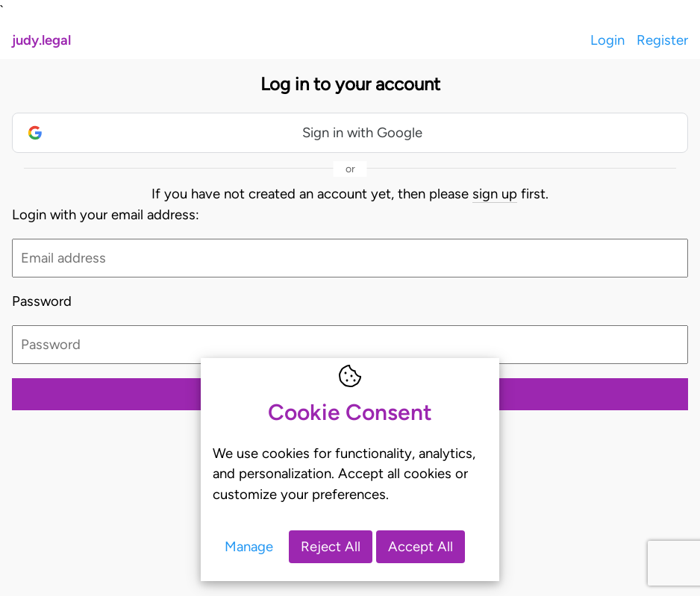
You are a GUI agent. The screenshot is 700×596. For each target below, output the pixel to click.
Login (607, 40)
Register (662, 40)
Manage (249, 546)
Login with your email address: (106, 214)
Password (42, 301)
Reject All (331, 546)
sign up (495, 194)
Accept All (421, 546)
